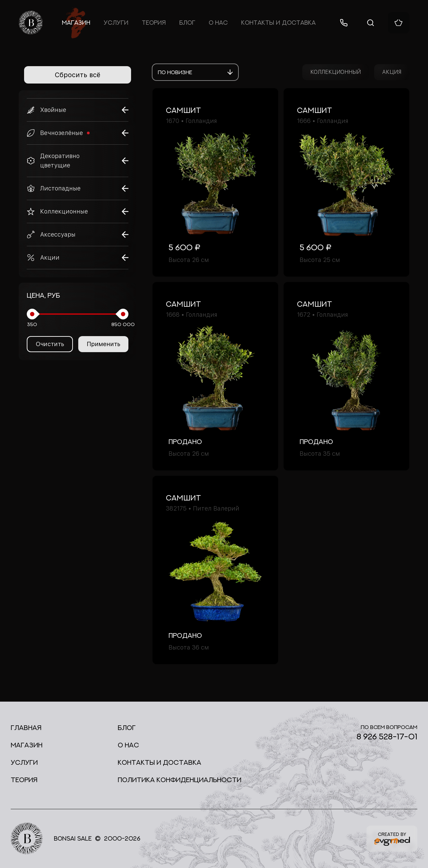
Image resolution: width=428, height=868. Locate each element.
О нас (218, 23)
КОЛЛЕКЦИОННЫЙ (336, 72)
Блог (187, 23)
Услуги (116, 23)
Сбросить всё (78, 75)
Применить (103, 344)
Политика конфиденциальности (180, 780)
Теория (154, 23)
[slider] (32, 314)
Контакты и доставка (278, 23)
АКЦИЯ (392, 72)
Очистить (50, 344)
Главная (26, 728)
